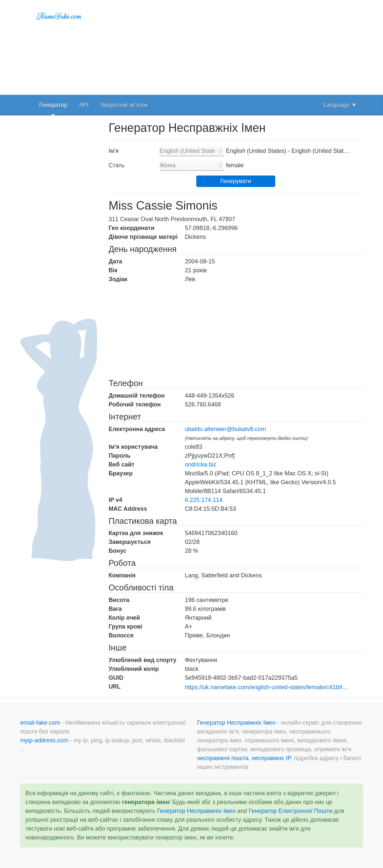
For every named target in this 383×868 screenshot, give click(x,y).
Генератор (53, 105)
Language (340, 105)
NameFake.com (59, 16)
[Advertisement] (236, 46)
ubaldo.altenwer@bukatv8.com (225, 429)
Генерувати (236, 181)
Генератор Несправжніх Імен (237, 723)
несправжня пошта (223, 758)
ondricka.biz (201, 465)
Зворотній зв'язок (124, 105)
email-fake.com (41, 723)
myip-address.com (44, 740)
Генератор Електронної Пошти (291, 811)
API (84, 105)
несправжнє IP (271, 758)
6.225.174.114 (204, 500)
